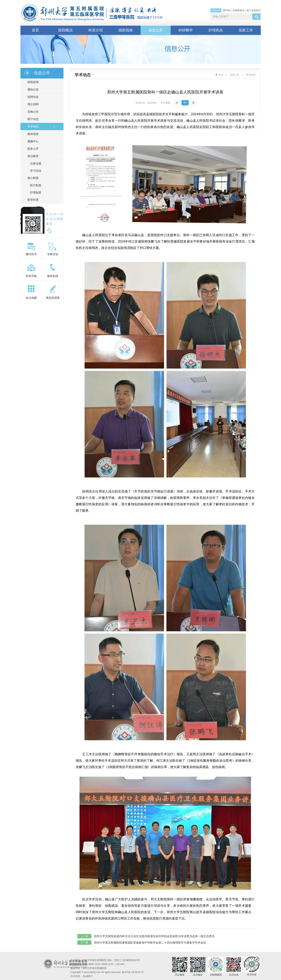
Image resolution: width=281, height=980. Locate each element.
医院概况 (65, 30)
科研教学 (186, 30)
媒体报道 (32, 134)
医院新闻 (32, 82)
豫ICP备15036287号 (133, 972)
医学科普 (32, 200)
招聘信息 (32, 97)
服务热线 (53, 276)
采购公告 (32, 112)
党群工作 (246, 30)
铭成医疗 (88, 976)
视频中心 (32, 141)
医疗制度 (36, 185)
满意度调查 (53, 298)
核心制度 (32, 178)
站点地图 (31, 298)
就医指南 (126, 30)
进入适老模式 (254, 10)
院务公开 (32, 149)
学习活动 (36, 171)
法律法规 (36, 164)
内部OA (216, 10)
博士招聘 (32, 104)
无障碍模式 (238, 10)
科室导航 (31, 276)
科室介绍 (96, 30)
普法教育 (32, 156)
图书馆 (227, 10)
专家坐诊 (53, 254)
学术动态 (32, 126)
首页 (35, 30)
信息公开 (156, 30)
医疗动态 (32, 119)
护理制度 (36, 193)
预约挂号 (31, 254)
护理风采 (216, 30)
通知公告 (32, 89)
